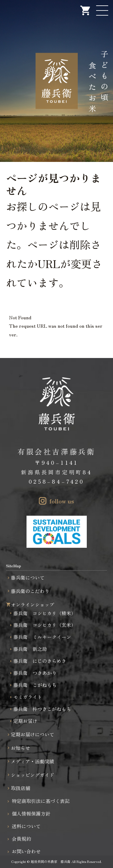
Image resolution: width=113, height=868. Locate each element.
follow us (62, 501)
